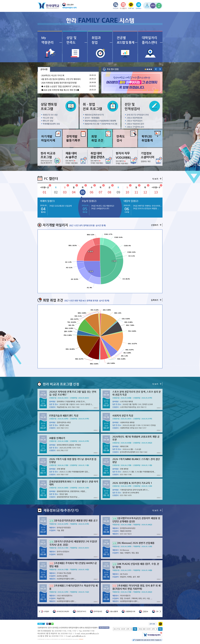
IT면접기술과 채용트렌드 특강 (64, 416)
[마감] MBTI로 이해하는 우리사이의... (147, 206)
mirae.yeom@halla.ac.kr (90, 633)
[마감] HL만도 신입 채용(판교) (103, 206)
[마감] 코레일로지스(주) (100, 208)
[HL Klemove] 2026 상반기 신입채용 (133, 543)
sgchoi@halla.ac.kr (79, 636)
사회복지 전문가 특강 (123, 416)
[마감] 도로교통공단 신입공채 (61, 206)
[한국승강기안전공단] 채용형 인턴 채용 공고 (73, 520)
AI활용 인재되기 (57, 438)
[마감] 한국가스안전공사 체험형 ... (146, 208)
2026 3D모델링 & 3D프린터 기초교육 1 (132, 483)
